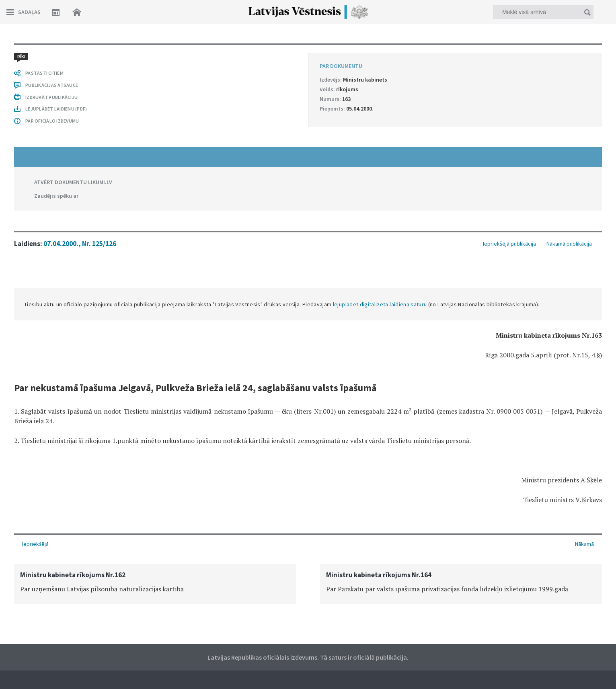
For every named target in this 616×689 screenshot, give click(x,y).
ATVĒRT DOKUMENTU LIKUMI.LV (73, 182)
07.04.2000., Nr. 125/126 (80, 244)
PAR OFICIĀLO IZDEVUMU (52, 121)
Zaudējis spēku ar (56, 196)
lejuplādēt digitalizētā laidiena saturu (380, 304)
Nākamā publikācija (569, 244)
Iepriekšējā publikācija (509, 244)
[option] (155, 584)
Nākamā (584, 544)
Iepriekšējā (35, 544)
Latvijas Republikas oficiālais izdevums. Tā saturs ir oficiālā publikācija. (308, 657)
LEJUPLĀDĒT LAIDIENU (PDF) (56, 109)
